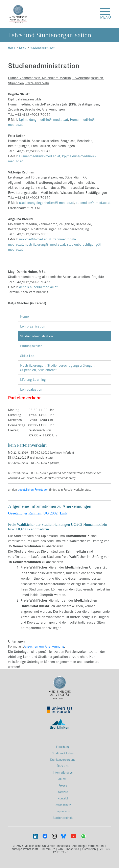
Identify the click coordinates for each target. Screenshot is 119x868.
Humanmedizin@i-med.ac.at (40, 156)
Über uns (63, 766)
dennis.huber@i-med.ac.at (38, 287)
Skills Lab (27, 356)
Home (11, 47)
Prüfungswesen (31, 346)
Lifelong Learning (33, 379)
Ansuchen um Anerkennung (44, 646)
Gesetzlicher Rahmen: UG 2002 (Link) (38, 513)
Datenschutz (63, 805)
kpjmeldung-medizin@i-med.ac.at (44, 119)
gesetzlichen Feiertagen (33, 489)
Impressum (63, 811)
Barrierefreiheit (63, 817)
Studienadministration (37, 336)
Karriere (63, 792)
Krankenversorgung (63, 759)
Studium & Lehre (63, 753)
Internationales (63, 772)
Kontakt (63, 798)
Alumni (63, 779)
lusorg (23, 47)
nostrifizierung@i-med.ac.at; (45, 244)
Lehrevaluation (31, 389)
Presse (63, 785)
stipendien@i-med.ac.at (93, 202)
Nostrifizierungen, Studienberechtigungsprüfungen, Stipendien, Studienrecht (58, 367)
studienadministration (43, 47)
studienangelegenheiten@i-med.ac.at (47, 202)
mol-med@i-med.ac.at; (36, 239)
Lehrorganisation (33, 326)
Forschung (63, 746)
